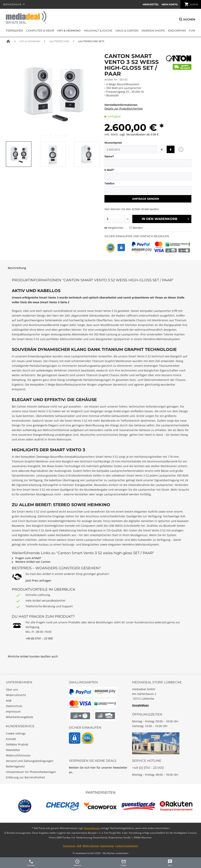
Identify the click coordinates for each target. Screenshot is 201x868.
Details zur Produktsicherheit (124, 108)
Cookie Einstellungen (127, 846)
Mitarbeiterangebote (20, 717)
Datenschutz (14, 706)
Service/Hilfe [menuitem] (12, 4)
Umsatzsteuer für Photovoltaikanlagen (31, 772)
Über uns (12, 690)
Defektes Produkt (17, 744)
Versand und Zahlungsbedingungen (30, 761)
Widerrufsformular (18, 755)
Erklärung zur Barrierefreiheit (25, 777)
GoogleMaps (140, 705)
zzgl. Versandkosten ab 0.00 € (139, 134)
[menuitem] (151, 4)
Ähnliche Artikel (18, 656)
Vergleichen (114, 228)
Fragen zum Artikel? (26, 558)
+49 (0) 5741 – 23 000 (39, 638)
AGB (9, 700)
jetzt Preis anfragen (38, 581)
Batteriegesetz (15, 766)
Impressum (13, 711)
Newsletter (13, 750)
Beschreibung (17, 268)
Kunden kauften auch (44, 656)
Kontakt (11, 739)
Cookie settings (16, 733)
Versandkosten (92, 828)
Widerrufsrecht (16, 695)
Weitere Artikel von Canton (31, 562)
